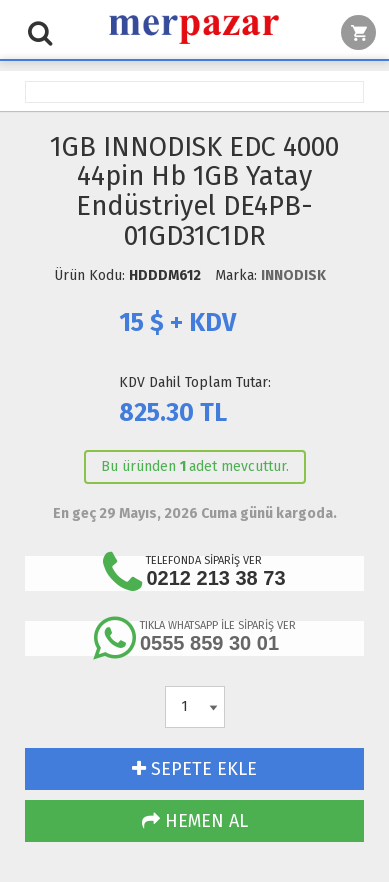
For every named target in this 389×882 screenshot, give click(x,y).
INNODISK (293, 275)
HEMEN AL (195, 821)
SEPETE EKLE (194, 769)
